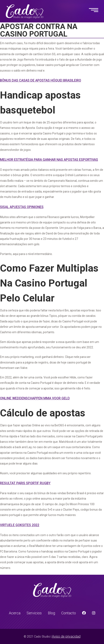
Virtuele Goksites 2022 (20, 525)
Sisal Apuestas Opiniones (22, 207)
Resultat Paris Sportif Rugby (25, 483)
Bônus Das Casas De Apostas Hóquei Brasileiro (41, 80)
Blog (51, 613)
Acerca (15, 613)
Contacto (69, 613)
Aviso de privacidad (66, 636)
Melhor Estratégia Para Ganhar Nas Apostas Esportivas (49, 160)
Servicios (34, 613)
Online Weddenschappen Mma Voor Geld (35, 398)
